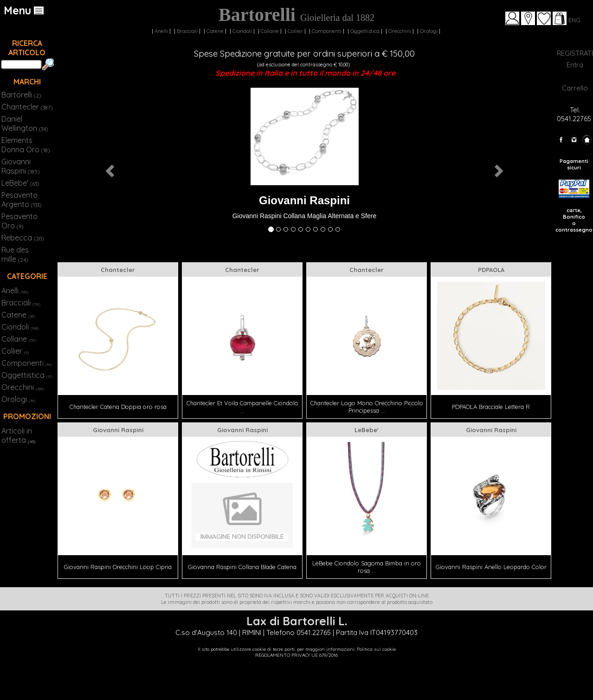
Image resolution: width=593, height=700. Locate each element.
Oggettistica (365, 31)
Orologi (429, 31)
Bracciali (187, 31)
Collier (295, 31)
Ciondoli (242, 31)
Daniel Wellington (25, 123)
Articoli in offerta (17, 435)
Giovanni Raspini (20, 166)
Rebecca (23, 238)
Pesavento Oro (19, 221)
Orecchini (400, 31)
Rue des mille (15, 254)
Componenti (327, 31)
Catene (215, 31)
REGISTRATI (575, 53)
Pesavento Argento (21, 200)
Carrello (575, 88)
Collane (270, 31)
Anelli (161, 31)
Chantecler (27, 107)
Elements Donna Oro (26, 145)
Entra (575, 65)
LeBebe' (20, 183)
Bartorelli (21, 95)
